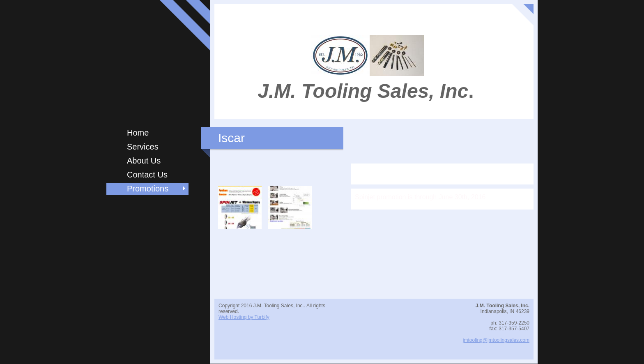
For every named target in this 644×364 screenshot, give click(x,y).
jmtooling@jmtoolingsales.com (496, 340)
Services (143, 147)
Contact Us (147, 175)
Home (138, 133)
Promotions (148, 189)
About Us (144, 161)
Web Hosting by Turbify (244, 317)
